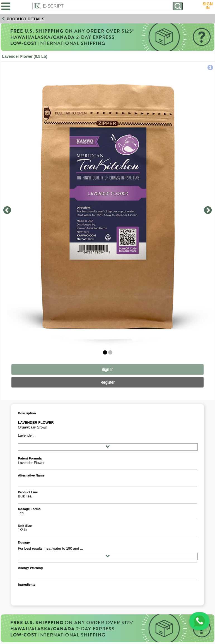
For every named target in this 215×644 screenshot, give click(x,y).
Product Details (26, 19)
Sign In (107, 369)
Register (107, 382)
